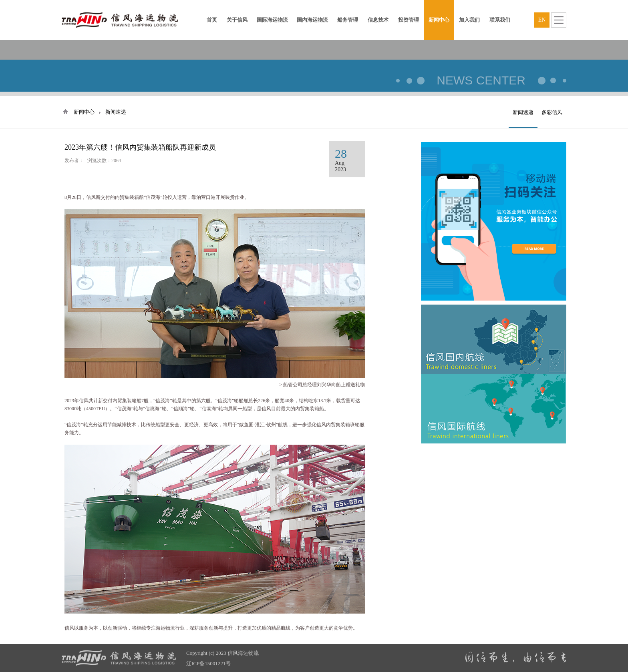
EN (542, 20)
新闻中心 (84, 112)
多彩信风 (552, 112)
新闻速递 (523, 112)
